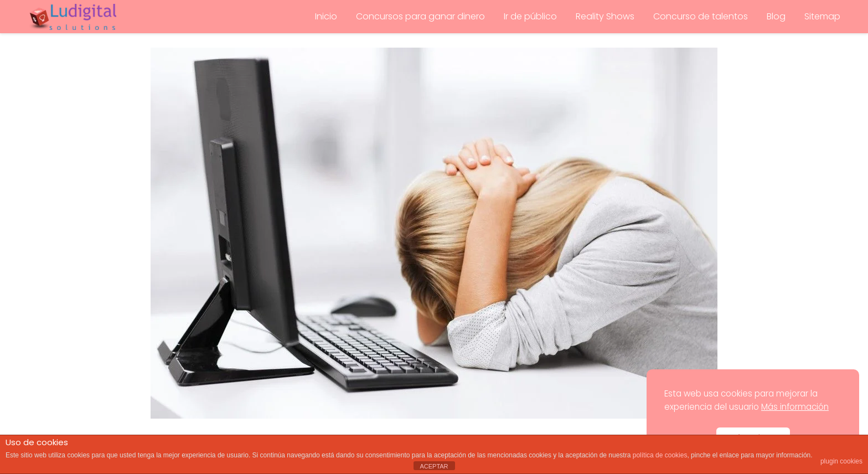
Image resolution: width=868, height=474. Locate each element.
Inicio (326, 16)
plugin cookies (841, 461)
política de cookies (660, 455)
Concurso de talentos (701, 16)
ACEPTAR (434, 466)
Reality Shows (605, 16)
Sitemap (822, 16)
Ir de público (530, 16)
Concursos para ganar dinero (420, 16)
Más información (795, 407)
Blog (776, 16)
